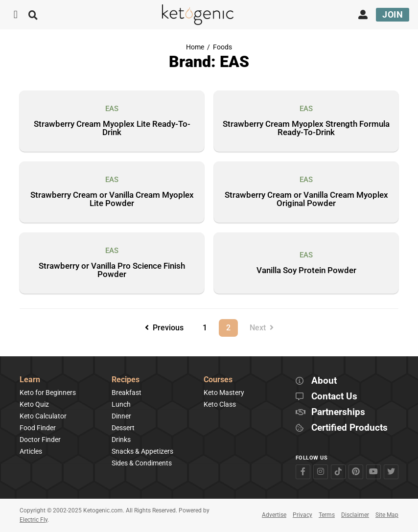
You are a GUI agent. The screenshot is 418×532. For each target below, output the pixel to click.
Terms (327, 515)
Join (393, 14)
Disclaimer (355, 515)
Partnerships (338, 412)
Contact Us (334, 397)
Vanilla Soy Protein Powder (306, 271)
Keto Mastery (224, 393)
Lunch (121, 404)
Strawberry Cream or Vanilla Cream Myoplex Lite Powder (112, 199)
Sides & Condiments (142, 463)
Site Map (387, 515)
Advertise (274, 515)
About (324, 381)
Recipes (126, 380)
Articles (31, 451)
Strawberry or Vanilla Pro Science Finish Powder (112, 270)
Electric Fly (34, 520)
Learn (30, 380)
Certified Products (349, 428)
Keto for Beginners (48, 393)
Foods (222, 47)
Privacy (302, 515)
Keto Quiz (34, 404)
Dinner (121, 416)
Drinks (121, 439)
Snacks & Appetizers (142, 451)
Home (195, 47)
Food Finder (38, 428)
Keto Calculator (43, 416)
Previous (164, 328)
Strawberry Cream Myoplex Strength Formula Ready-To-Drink (306, 128)
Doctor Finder (40, 439)
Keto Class (220, 404)
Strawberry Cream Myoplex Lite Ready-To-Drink (112, 128)
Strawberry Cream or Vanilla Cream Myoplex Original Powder (306, 199)
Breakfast (127, 393)
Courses (218, 380)
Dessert (123, 428)
